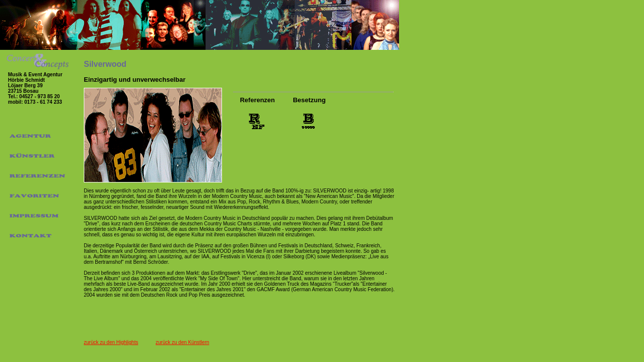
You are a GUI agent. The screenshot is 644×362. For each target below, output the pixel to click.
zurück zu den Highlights (111, 342)
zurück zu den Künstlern (182, 342)
